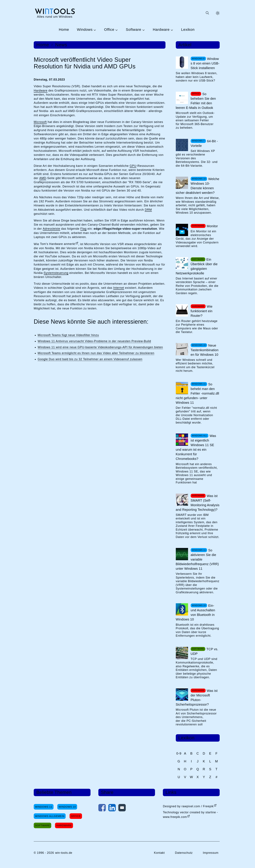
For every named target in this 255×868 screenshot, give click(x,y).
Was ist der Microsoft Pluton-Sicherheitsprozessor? (197, 698)
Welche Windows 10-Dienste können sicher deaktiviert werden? (198, 186)
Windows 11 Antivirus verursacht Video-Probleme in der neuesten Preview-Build (94, 341)
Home (64, 30)
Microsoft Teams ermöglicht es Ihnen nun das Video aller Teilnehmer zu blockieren (96, 353)
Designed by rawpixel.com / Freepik (188, 806)
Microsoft (40, 122)
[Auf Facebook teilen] (102, 808)
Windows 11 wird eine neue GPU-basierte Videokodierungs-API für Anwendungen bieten (100, 347)
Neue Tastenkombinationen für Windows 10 (205, 350)
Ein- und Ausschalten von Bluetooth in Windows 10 (196, 612)
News (61, 45)
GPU (133, 166)
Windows (85, 30)
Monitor (212, 226)
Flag (83, 229)
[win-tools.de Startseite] (55, 13)
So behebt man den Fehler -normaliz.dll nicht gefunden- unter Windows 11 (197, 393)
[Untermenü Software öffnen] (143, 30)
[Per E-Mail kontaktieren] (122, 808)
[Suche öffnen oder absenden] (207, 13)
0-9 (179, 753)
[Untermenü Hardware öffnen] (171, 30)
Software (134, 30)
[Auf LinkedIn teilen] (112, 808)
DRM (148, 210)
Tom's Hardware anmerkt (58, 244)
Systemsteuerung (56, 273)
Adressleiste (51, 229)
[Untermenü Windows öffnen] (94, 30)
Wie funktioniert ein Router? (202, 311)
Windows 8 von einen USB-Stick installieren (205, 63)
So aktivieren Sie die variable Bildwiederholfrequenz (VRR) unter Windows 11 (197, 559)
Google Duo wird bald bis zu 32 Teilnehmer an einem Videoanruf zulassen (90, 359)
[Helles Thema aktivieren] (218, 13)
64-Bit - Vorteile (204, 143)
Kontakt (159, 853)
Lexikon (188, 30)
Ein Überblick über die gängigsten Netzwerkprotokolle (197, 266)
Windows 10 (67, 807)
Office (109, 30)
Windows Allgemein (50, 816)
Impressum (211, 853)
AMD (43, 178)
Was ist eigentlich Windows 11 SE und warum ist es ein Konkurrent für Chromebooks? (196, 447)
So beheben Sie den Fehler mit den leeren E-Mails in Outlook (196, 101)
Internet (119, 288)
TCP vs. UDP (205, 651)
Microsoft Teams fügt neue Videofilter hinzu (68, 335)
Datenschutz (184, 853)
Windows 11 (44, 807)
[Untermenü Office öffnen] (116, 30)
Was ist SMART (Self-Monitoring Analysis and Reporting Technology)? (198, 503)
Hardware (161, 30)
